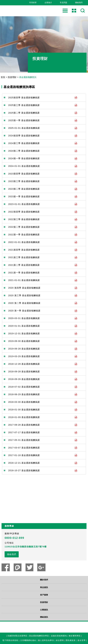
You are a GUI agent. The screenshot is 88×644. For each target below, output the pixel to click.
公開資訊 (44, 610)
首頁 (3, 77)
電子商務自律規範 (10, 640)
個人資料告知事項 (46, 640)
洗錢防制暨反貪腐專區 (17, 635)
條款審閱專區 (75, 635)
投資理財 (12, 77)
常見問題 (64, 3)
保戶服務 (44, 595)
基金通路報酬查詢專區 (39, 635)
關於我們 (44, 580)
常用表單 (33, 3)
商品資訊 (44, 587)
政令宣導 (82, 640)
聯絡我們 (79, 3)
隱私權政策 (71, 640)
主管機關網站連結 (28, 640)
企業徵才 (48, 3)
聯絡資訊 (44, 617)
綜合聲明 (60, 640)
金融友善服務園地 (59, 635)
